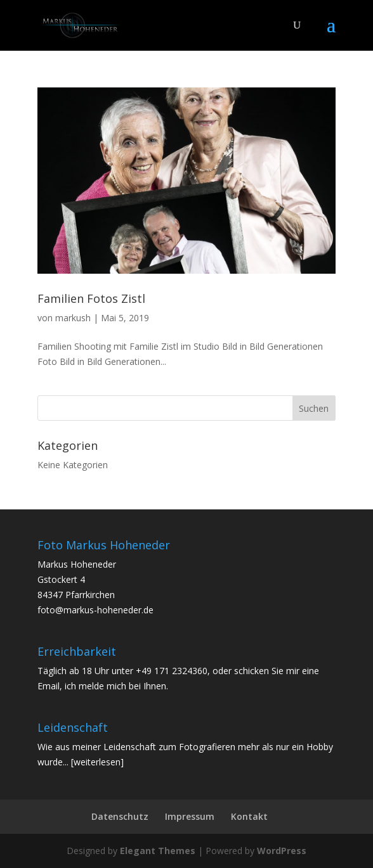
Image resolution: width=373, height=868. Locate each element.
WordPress (282, 851)
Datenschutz (120, 816)
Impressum (190, 816)
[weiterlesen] (97, 762)
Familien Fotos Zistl (91, 298)
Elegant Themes (158, 851)
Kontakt (249, 816)
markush (73, 318)
